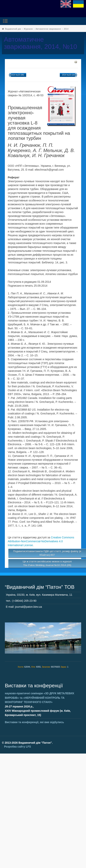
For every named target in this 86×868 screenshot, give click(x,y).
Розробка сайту (17, 747)
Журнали (28, 29)
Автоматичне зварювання (48, 29)
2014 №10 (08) (17, 75)
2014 (66, 29)
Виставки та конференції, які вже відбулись (34, 722)
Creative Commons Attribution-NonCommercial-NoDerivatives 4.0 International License (41, 541)
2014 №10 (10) (68, 75)
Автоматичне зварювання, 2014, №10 (40, 43)
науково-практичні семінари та (40, 698)
